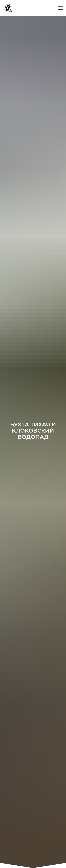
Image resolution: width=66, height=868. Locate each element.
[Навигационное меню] (61, 8)
